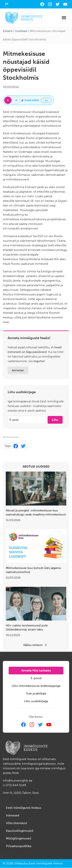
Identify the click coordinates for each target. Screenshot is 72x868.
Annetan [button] (18, 370)
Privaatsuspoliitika (19, 846)
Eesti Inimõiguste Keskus (24, 808)
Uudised (21, 31)
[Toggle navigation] (64, 18)
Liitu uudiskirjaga (36, 701)
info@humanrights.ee (18, 780)
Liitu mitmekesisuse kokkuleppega (36, 686)
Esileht (8, 31)
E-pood (36, 678)
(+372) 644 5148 (14, 785)
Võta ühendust (17, 823)
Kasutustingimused (20, 831)
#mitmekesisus (11, 437)
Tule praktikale (36, 693)
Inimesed (13, 815)
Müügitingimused (19, 838)
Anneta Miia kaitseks (36, 670)
